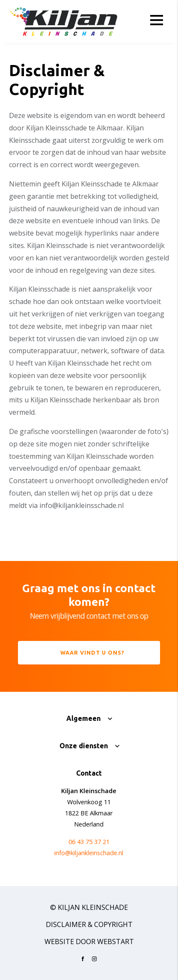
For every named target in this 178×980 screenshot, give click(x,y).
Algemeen (83, 718)
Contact (89, 773)
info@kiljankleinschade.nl (89, 853)
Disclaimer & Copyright (89, 924)
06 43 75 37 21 (89, 842)
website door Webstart (89, 942)
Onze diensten (84, 746)
